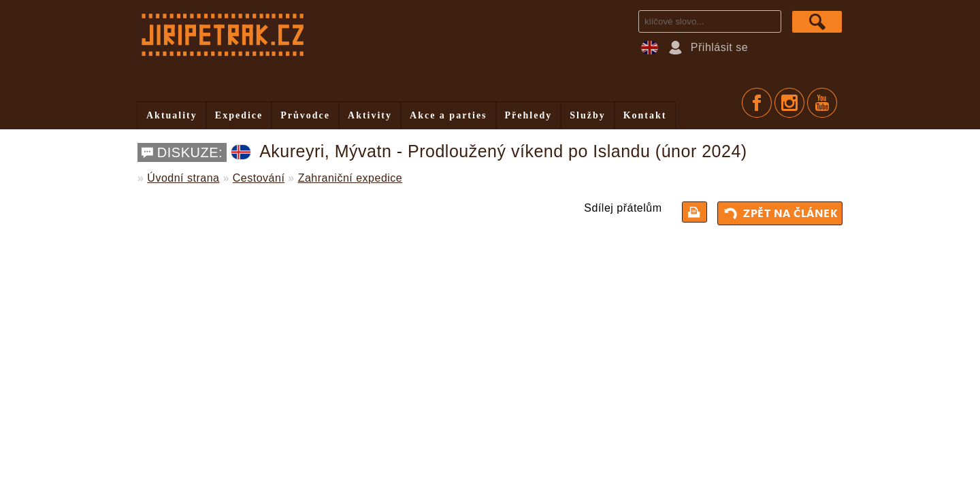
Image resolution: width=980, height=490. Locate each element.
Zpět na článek (782, 213)
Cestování (259, 178)
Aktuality (172, 115)
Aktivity (370, 115)
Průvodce (305, 115)
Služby (587, 115)
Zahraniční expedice (350, 178)
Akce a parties (448, 115)
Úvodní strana (183, 178)
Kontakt (645, 115)
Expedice (239, 115)
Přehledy (529, 115)
